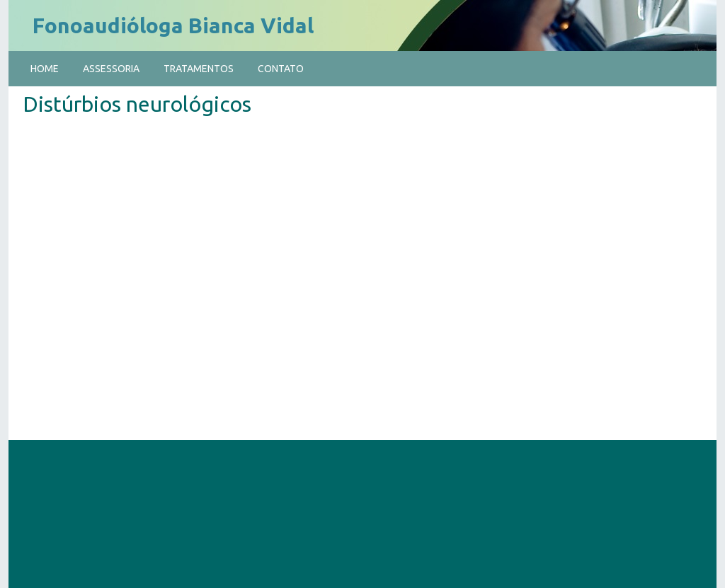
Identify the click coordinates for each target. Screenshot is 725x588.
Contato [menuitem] (281, 69)
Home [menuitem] (45, 69)
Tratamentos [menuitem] (199, 69)
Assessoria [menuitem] (111, 69)
